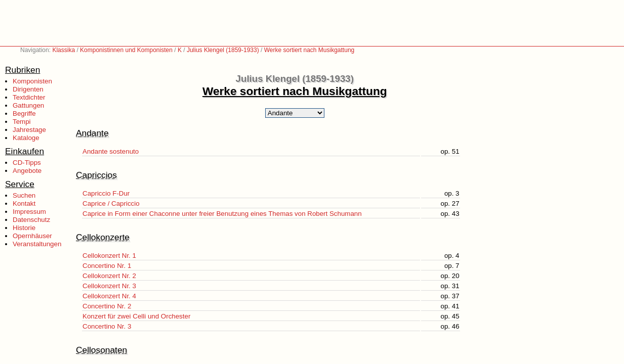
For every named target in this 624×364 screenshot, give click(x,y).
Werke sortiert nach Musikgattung (309, 50)
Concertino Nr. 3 (107, 326)
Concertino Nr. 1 (107, 266)
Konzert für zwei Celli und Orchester (136, 316)
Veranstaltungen (37, 244)
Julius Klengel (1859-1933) (223, 50)
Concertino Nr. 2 (107, 306)
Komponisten (32, 81)
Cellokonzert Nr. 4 (109, 296)
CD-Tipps (27, 163)
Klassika (64, 50)
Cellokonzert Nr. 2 (109, 276)
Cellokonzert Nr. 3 (109, 286)
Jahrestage (29, 130)
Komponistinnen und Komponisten (126, 50)
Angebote (27, 171)
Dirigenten (28, 89)
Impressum (29, 212)
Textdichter (29, 97)
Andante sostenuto (111, 151)
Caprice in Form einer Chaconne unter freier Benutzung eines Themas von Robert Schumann (222, 214)
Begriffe (24, 113)
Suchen (24, 195)
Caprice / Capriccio (111, 203)
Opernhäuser (32, 236)
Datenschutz (31, 220)
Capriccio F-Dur (106, 193)
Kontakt (24, 203)
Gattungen (28, 105)
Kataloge (26, 138)
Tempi (22, 122)
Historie (24, 228)
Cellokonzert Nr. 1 (109, 256)
